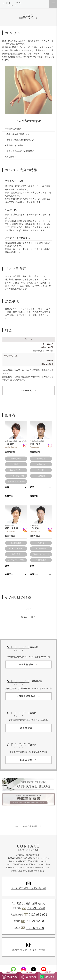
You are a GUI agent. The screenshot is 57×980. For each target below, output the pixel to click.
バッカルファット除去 (16, 476)
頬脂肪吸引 (16, 464)
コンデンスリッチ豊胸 (16, 560)
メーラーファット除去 (16, 481)
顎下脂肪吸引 (16, 459)
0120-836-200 (35, 928)
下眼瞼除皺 (41, 464)
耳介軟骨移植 (41, 549)
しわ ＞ (28, 608)
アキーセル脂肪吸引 (16, 549)
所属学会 (9, 496)
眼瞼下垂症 (16, 554)
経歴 (7, 487)
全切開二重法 (16, 543)
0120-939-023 (38, 915)
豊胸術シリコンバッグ (41, 554)
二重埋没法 (41, 476)
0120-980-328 (36, 908)
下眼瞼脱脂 (41, 459)
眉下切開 (41, 470)
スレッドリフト (16, 470)
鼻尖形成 (41, 543)
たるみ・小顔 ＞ (28, 617)
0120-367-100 (35, 921)
